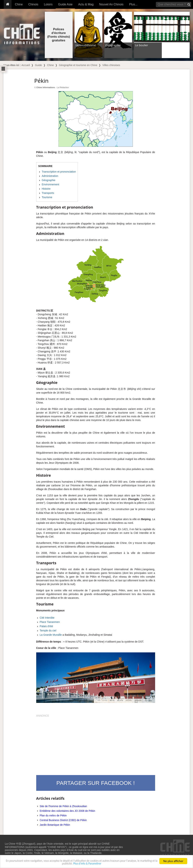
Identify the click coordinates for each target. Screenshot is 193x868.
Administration (50, 176)
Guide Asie (65, 4)
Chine (19, 4)
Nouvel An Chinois (111, 4)
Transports (48, 193)
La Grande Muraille (51, 635)
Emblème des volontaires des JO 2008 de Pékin (68, 811)
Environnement (51, 184)
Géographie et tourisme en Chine (78, 65)
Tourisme (47, 197)
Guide (38, 65)
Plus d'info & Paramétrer (98, 864)
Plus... (133, 4)
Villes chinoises (111, 65)
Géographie (49, 180)
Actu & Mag (86, 4)
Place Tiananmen (50, 622)
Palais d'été (46, 626)
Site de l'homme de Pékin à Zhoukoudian (63, 806)
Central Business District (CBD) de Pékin (63, 820)
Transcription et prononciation (59, 172)
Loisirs (48, 4)
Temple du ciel (48, 630)
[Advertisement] (96, 743)
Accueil (26, 65)
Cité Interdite (47, 618)
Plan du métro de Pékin (53, 815)
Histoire (46, 189)
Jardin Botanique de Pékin (55, 825)
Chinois (33, 4)
